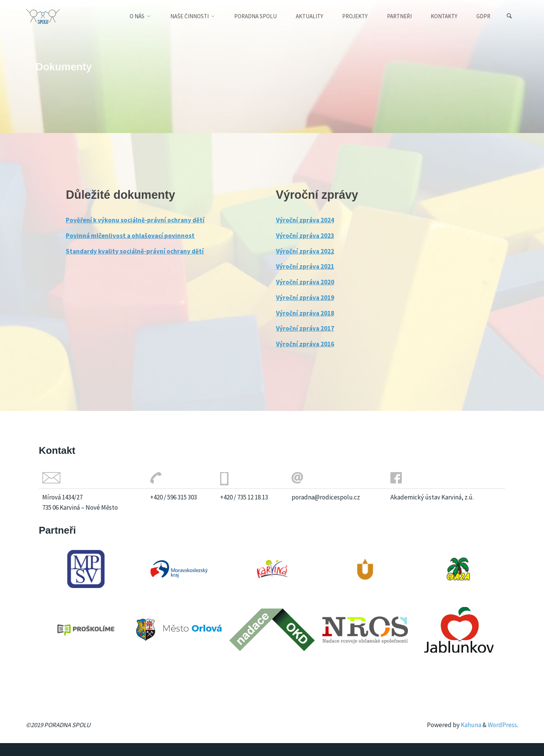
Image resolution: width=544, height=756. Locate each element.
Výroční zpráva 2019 (305, 298)
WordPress (502, 725)
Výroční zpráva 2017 (305, 328)
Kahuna (470, 725)
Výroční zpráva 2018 (305, 313)
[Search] (509, 16)
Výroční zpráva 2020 (305, 282)
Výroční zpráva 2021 (305, 266)
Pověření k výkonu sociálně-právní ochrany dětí (135, 220)
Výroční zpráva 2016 (305, 344)
